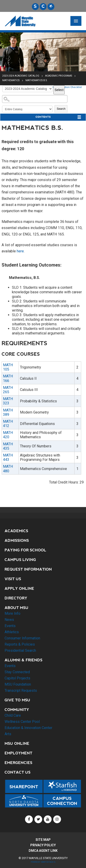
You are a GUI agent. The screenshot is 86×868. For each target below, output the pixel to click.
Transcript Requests (21, 690)
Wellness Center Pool (22, 722)
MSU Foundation (18, 684)
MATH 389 (8, 412)
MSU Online (17, 744)
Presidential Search (20, 650)
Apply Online (19, 589)
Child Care (13, 715)
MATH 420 (8, 435)
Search (61, 109)
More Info (12, 613)
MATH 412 (8, 424)
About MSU (17, 608)
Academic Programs (59, 76)
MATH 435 (8, 446)
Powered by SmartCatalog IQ (43, 862)
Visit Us (13, 579)
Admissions (17, 541)
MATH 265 (8, 390)
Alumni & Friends (24, 660)
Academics (16, 531)
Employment (18, 753)
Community (17, 710)
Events (10, 626)
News (9, 620)
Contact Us (18, 772)
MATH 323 (8, 401)
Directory (16, 598)
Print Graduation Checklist (66, 87)
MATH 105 (8, 367)
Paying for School (25, 550)
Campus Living (20, 560)
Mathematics (11, 80)
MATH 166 (8, 378)
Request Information (28, 569)
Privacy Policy (43, 845)
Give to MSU (17, 700)
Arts (8, 734)
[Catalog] (27, 89)
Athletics (12, 632)
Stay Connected (17, 672)
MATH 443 (8, 457)
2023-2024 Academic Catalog (21, 76)
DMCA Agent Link (43, 851)
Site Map (43, 840)
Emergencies (18, 763)
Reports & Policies (20, 644)
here (20, 251)
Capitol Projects (17, 678)
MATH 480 (8, 469)
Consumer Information (22, 638)
